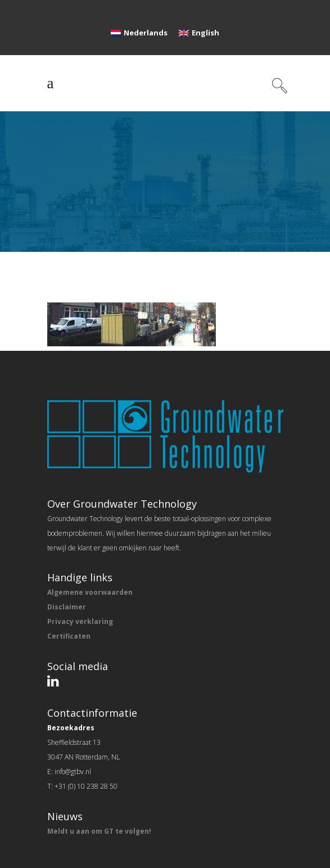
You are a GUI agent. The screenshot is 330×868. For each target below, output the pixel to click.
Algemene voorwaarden (90, 592)
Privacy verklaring (80, 621)
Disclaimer (67, 607)
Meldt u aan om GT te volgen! (99, 831)
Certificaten (69, 636)
